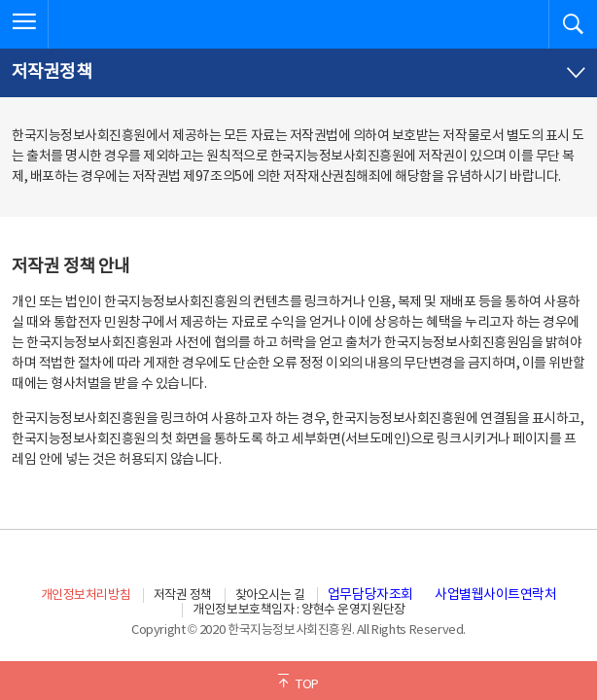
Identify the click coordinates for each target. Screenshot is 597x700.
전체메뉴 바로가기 (0, 0)
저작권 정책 (183, 595)
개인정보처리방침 (86, 595)
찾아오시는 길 (270, 595)
